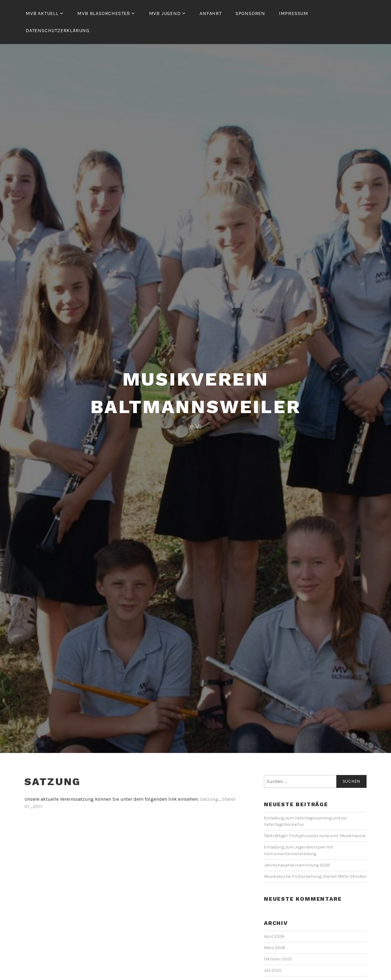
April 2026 (274, 936)
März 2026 (275, 948)
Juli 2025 (273, 970)
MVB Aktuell (42, 13)
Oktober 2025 (278, 959)
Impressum (294, 13)
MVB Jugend (165, 13)
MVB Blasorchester (104, 13)
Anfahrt (211, 13)
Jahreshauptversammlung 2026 (297, 865)
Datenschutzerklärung (58, 30)
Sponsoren (250, 13)
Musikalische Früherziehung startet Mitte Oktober (315, 876)
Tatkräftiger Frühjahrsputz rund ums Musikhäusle (315, 836)
